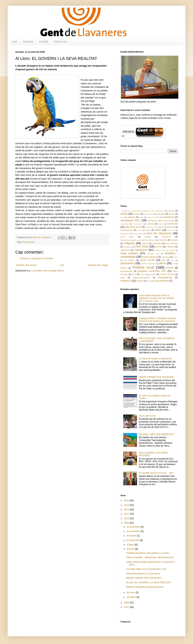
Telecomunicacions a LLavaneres (143, 574)
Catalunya (124, 224)
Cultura (150, 224)
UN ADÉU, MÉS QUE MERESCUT (157, 434)
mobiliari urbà (153, 254)
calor (142, 217)
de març (131, 592)
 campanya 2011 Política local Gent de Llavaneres (142, 211)
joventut (159, 247)
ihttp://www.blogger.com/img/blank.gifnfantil (138, 240)
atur (122, 217)
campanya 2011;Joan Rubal (161, 221)
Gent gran (127, 237)
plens (162, 263)
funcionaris (138, 234)
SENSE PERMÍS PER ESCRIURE (156, 377)
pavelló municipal (148, 264)
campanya (169, 217)
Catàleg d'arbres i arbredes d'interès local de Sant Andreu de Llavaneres (157, 320)
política (124, 268)
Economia (173, 224)
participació (127, 263)
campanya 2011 (130, 220)
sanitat (143, 274)
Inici (15, 42)
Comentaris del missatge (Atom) (47, 271)
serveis (153, 274)
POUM (170, 268)
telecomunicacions (142, 278)
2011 (127, 514)
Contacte (28, 42)
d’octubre (132, 536)
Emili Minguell (168, 227)
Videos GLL (61, 42)
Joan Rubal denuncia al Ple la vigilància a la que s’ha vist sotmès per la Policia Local (157, 298)
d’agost (131, 545)
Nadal (175, 257)
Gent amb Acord (147, 416)
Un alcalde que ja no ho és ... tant (156, 473)
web (149, 281)
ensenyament (127, 230)
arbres (172, 214)
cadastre (131, 217)
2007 (127, 607)
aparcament (149, 214)
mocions (165, 257)
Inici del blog (172, 243)
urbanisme (126, 281)
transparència (165, 278)
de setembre (133, 540)
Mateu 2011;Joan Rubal (165, 250)
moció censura (150, 257)
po (174, 264)
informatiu (157, 243)
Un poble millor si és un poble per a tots (146, 569)
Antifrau (137, 214)
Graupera (166, 237)
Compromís (138, 224)
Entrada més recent (26, 265)
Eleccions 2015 (152, 227)
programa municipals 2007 (152, 271)
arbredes (161, 214)
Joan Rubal (142, 246)
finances (171, 230)
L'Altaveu (170, 247)
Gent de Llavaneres (159, 233)
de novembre (134, 531)
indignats (129, 243)
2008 (127, 603)
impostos (163, 240)
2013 (127, 505)
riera (134, 274)
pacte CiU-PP (147, 260)
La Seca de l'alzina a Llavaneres (155, 359)
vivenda (140, 281)
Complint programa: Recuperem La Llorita (147, 553)
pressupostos (127, 271)
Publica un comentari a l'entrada (36, 258)
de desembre (134, 527)
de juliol (131, 549)
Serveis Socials (167, 274)
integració (127, 247)
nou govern (129, 260)
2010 (127, 518)
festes (158, 230)
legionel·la (125, 250)
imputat (174, 240)
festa (148, 230)
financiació (125, 234)
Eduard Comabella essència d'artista (145, 587)
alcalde (124, 214)
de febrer (132, 597)
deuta (161, 224)
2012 (127, 510)
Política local (29, 242)
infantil (145, 243)
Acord (171, 211)
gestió (148, 237)
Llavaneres (141, 250)
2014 (127, 501)
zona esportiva (161, 281)
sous (123, 278)
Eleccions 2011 (133, 227)
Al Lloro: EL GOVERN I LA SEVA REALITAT (148, 583)
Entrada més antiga (98, 265)
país (164, 260)
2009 (127, 523)
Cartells (44, 42)
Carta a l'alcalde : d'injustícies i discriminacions (150, 557)
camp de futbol (153, 217)
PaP (173, 260)
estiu (139, 230)
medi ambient (129, 253)
